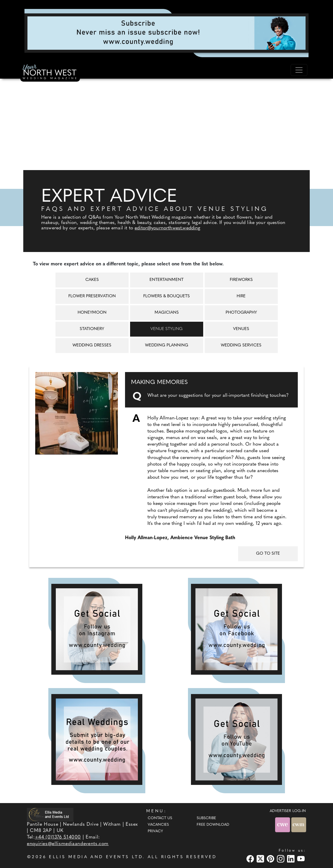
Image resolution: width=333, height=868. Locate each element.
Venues (241, 329)
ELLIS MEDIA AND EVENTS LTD (96, 857)
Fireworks (241, 280)
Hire (241, 296)
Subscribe (206, 818)
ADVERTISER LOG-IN (288, 811)
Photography (241, 313)
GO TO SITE (268, 554)
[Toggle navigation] (299, 70)
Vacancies (158, 825)
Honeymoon (92, 313)
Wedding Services (241, 345)
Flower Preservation (92, 296)
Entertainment (166, 280)
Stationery (92, 329)
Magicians (167, 313)
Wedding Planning (167, 345)
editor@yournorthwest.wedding (167, 228)
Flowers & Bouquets (166, 296)
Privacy (155, 831)
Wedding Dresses (92, 345)
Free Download (213, 825)
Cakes (92, 280)
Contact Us (160, 818)
